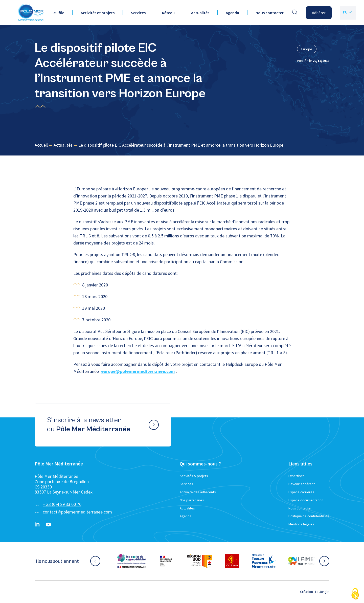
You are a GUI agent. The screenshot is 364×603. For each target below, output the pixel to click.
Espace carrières (301, 492)
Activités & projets (194, 476)
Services (138, 13)
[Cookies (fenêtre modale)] (355, 594)
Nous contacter (270, 13)
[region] (182, 145)
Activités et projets (98, 13)
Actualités (200, 13)
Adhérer (319, 13)
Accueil (41, 145)
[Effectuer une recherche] (295, 13)
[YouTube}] (48, 525)
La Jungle (322, 592)
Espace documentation (306, 500)
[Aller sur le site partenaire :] (131, 561)
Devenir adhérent (302, 484)
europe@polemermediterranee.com (138, 371)
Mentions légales (301, 524)
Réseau (168, 13)
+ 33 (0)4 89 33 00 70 (62, 504)
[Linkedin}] (37, 525)
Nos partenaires (192, 500)
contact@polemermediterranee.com (77, 512)
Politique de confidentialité (309, 516)
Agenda (232, 13)
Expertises (297, 476)
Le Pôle (58, 13)
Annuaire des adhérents (198, 492)
